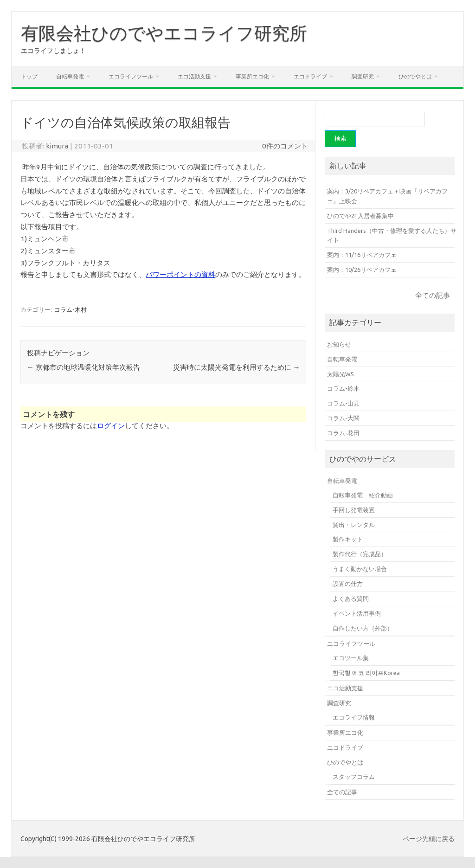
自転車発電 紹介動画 (363, 495)
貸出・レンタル (354, 525)
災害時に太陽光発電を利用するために (237, 367)
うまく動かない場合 (360, 569)
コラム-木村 (71, 309)
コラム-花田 (343, 433)
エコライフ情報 (354, 717)
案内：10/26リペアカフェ (362, 270)
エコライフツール (131, 76)
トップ (29, 76)
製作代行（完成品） (360, 554)
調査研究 (363, 76)
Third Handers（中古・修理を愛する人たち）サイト (392, 235)
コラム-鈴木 (343, 388)
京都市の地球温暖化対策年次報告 (83, 367)
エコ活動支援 (194, 76)
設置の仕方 (348, 584)
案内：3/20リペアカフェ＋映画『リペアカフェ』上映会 (387, 196)
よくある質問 (351, 598)
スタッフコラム (354, 777)
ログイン (111, 426)
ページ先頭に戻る (429, 839)
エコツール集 (351, 658)
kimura (57, 146)
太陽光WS (340, 374)
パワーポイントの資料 (180, 274)
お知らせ (339, 344)
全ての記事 (433, 295)
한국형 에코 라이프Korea (366, 673)
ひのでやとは (415, 76)
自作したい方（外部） (363, 628)
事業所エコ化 (252, 76)
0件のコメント (285, 146)
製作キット (348, 539)
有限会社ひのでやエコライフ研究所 (164, 33)
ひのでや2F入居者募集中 (360, 216)
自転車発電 (70, 76)
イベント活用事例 (357, 613)
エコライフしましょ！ (53, 51)
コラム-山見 (343, 403)
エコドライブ (310, 76)
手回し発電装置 (354, 510)
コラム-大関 (343, 418)
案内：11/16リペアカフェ (362, 255)
